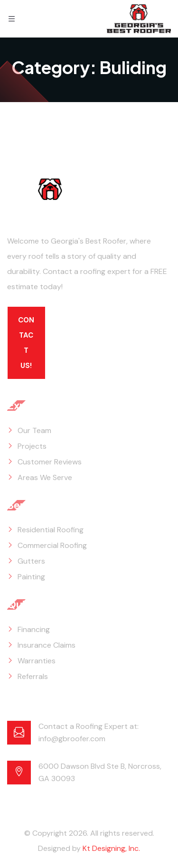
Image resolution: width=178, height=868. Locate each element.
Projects (32, 446)
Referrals (33, 676)
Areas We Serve (45, 477)
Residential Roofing (51, 530)
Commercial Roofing (52, 545)
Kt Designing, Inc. (111, 848)
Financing (34, 629)
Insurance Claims (47, 645)
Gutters (31, 561)
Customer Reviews (50, 462)
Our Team (34, 430)
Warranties (37, 661)
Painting (31, 577)
